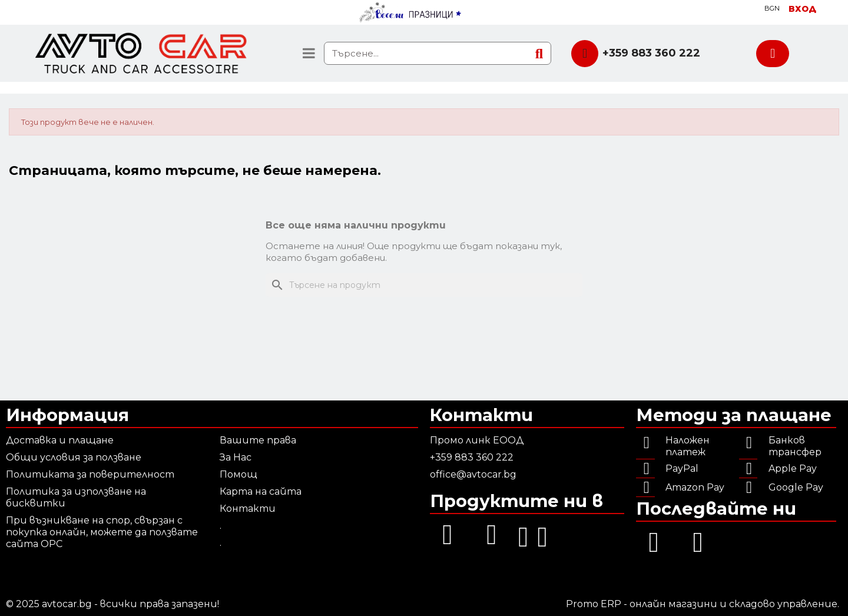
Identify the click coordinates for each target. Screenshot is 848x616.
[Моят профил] (802, 9)
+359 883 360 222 (651, 53)
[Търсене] (424, 285)
